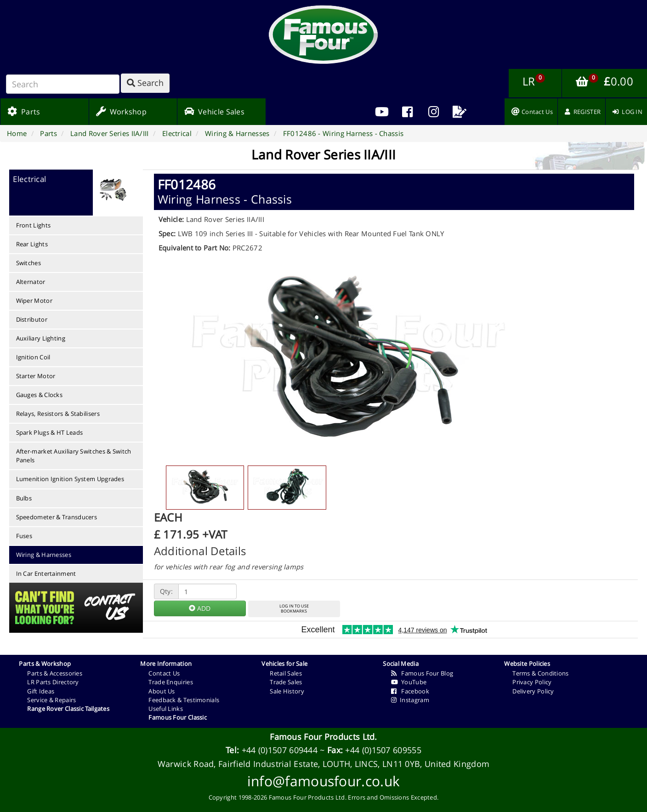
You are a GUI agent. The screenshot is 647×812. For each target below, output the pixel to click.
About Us (162, 691)
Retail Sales (286, 673)
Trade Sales (286, 682)
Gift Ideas (41, 691)
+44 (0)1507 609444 (280, 750)
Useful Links (166, 709)
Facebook (410, 691)
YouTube (409, 682)
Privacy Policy (532, 682)
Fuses (24, 536)
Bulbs (24, 498)
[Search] (63, 84)
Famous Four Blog (422, 673)
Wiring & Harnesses (44, 555)
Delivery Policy (533, 691)
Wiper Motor (34, 301)
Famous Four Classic (178, 717)
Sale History (287, 691)
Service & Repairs (51, 700)
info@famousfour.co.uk (323, 781)
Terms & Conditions (540, 673)
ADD (200, 608)
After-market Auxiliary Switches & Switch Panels (74, 456)
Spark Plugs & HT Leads (50, 432)
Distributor (32, 319)
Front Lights (34, 225)
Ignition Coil (33, 357)
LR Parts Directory (53, 682)
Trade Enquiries (171, 682)
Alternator (31, 282)
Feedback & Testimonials (184, 700)
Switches (28, 263)
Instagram (410, 700)
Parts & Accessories (55, 673)
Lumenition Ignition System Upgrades (70, 479)
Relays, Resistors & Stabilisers (58, 414)
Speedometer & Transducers (57, 517)
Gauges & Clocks (40, 395)
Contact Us (164, 673)
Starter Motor (36, 376)
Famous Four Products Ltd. (323, 737)
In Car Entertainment (46, 574)
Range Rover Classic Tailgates (68, 709)
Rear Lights (32, 244)
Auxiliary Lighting (41, 338)
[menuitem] (408, 112)
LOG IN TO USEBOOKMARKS (294, 608)
